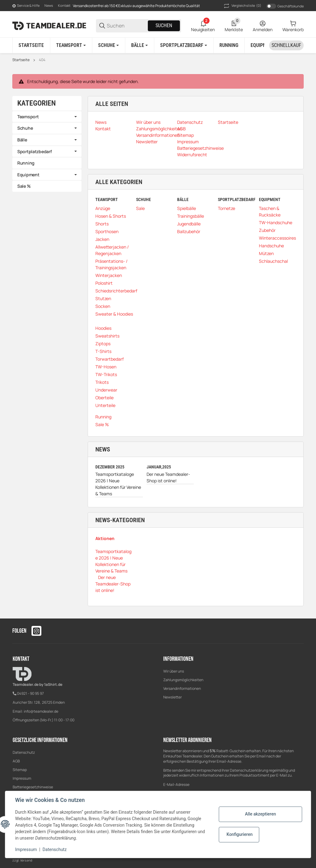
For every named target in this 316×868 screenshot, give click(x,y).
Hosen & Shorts (111, 216)
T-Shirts (103, 351)
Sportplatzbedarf (35, 151)
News (49, 5)
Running (103, 417)
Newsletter (173, 697)
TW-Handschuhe (276, 222)
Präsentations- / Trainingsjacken (111, 264)
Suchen (164, 25)
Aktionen (105, 538)
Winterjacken (109, 275)
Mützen (266, 253)
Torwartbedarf (110, 359)
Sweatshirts (107, 336)
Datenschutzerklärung (249, 770)
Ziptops (103, 344)
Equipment (28, 175)
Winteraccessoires (277, 238)
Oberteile (104, 398)
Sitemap (20, 770)
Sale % (102, 424)
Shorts (102, 224)
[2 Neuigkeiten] (203, 26)
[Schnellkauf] (286, 45)
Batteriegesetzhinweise (33, 787)
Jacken (102, 239)
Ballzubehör (189, 231)
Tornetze (227, 208)
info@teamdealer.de (41, 711)
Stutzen (103, 298)
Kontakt (64, 5)
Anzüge (103, 208)
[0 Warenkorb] (293, 26)
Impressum (22, 778)
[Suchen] (127, 26)
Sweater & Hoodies (114, 314)
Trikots (102, 382)
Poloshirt (104, 283)
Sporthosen (107, 231)
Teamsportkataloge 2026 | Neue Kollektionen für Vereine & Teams (118, 484)
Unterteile (105, 405)
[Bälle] (139, 45)
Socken (103, 306)
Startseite (21, 60)
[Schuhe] (108, 45)
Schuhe (25, 128)
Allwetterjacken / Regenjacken (112, 250)
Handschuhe (271, 246)
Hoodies (103, 328)
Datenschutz (24, 752)
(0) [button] (242, 6)
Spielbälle (187, 208)
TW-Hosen (106, 367)
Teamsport (28, 117)
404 (42, 60)
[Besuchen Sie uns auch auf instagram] (36, 631)
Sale (140, 208)
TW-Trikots (106, 374)
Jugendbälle (189, 224)
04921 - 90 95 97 (30, 693)
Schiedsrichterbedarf (116, 291)
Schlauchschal (273, 261)
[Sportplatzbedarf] (184, 45)
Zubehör (267, 230)
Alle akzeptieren (260, 814)
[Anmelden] (263, 26)
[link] (47, 117)
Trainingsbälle (191, 216)
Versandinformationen (182, 688)
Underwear (106, 390)
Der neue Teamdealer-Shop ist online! (168, 477)
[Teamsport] (71, 45)
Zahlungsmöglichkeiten (183, 680)
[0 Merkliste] (234, 26)
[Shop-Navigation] (26, 6)
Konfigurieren (239, 834)
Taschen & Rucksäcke (270, 212)
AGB (16, 761)
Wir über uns (174, 671)
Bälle (22, 140)
